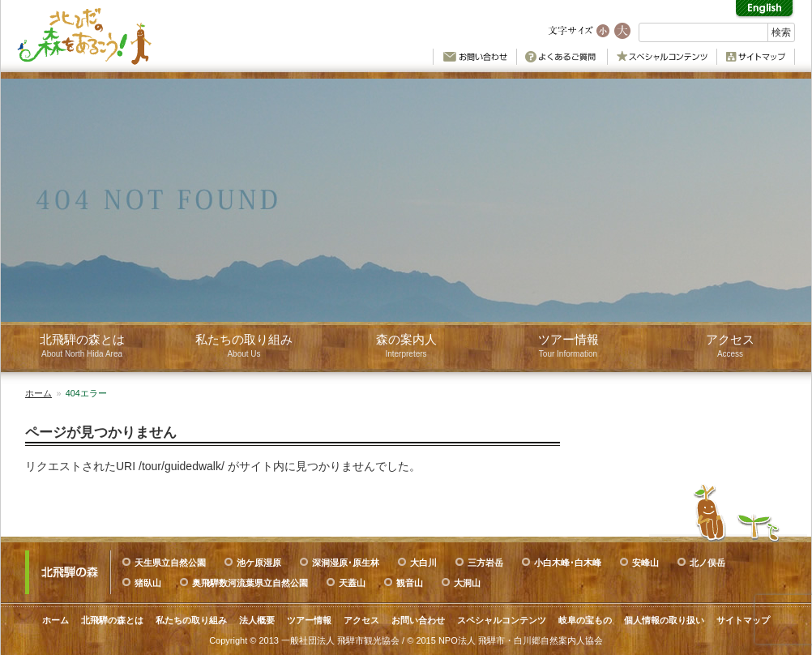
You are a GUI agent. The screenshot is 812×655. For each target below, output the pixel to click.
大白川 (423, 563)
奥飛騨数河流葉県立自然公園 (250, 583)
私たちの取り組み (191, 620)
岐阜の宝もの (585, 620)
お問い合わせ (418, 620)
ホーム (38, 393)
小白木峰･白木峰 (568, 563)
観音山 (410, 583)
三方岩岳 (485, 563)
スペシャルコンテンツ (502, 620)
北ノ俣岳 (707, 563)
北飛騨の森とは (112, 620)
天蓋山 (352, 583)
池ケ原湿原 (259, 563)
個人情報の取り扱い (664, 620)
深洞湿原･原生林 (346, 563)
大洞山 (467, 583)
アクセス (361, 620)
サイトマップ (743, 620)
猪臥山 (148, 583)
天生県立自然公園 (170, 563)
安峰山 (645, 563)
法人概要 (257, 620)
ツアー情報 (309, 620)
